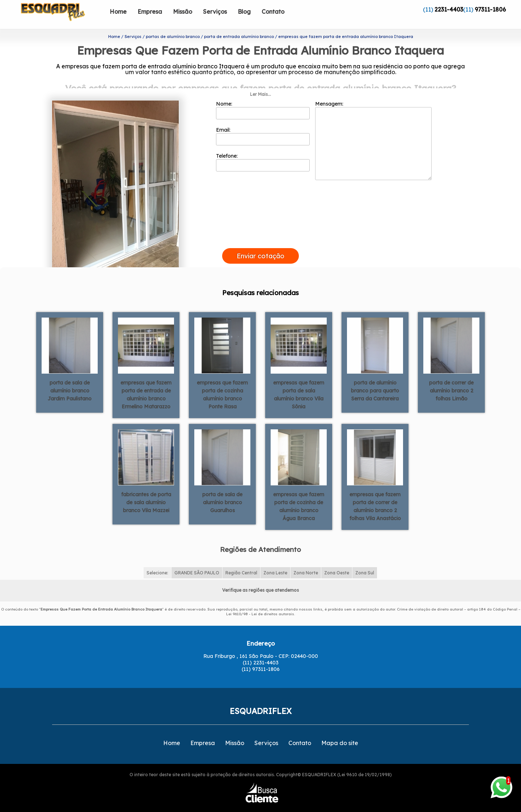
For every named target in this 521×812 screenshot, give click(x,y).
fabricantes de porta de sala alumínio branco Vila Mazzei (146, 489)
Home (118, 12)
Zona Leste (275, 559)
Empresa (150, 12)
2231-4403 (449, 9)
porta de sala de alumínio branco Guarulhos (222, 489)
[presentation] (260, 226)
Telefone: (263, 149)
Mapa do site (340, 729)
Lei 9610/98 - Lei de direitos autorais (260, 601)
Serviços (215, 12)
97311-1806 (490, 9)
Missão (183, 12)
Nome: (263, 97)
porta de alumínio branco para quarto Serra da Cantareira (375, 377)
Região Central (241, 559)
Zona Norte (306, 559)
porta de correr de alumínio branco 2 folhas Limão (451, 377)
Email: (263, 123)
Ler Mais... (260, 81)
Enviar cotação (260, 243)
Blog (244, 12)
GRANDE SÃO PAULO (197, 559)
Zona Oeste (337, 559)
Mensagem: (373, 127)
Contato (273, 12)
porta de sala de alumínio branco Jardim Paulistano (70, 377)
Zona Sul (365, 559)
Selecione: (157, 559)
